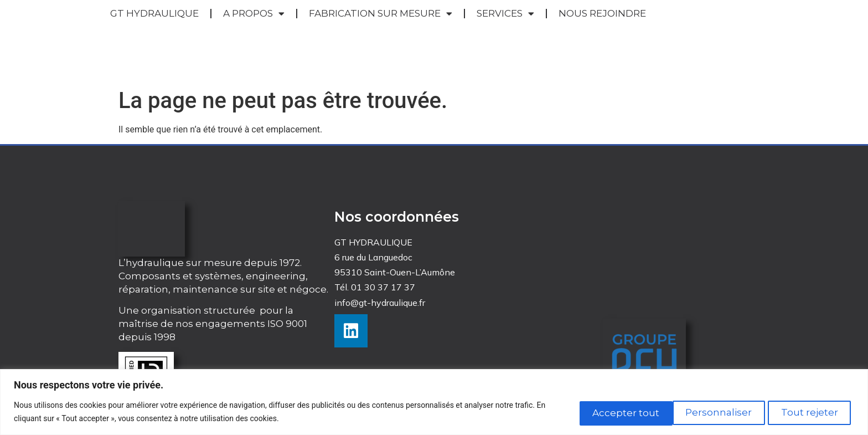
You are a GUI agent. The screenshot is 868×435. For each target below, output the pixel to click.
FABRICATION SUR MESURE (381, 26)
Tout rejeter (706, 412)
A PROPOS (254, 26)
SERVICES (505, 26)
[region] (434, 402)
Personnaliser (608, 412)
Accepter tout (805, 412)
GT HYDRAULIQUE (154, 25)
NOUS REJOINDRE (602, 25)
